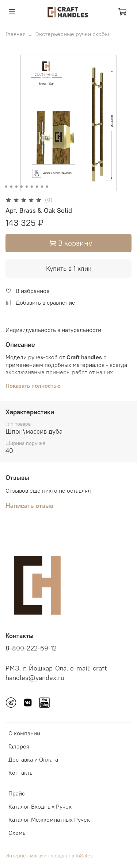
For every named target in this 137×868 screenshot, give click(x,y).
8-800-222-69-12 (31, 648)
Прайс (17, 793)
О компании (24, 733)
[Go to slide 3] (16, 187)
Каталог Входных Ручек (40, 806)
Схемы (18, 833)
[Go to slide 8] (42, 187)
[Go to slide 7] (37, 187)
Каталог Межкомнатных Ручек (49, 820)
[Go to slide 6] (31, 187)
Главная (16, 34)
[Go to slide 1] (6, 187)
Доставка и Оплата (33, 759)
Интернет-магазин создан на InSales (49, 856)
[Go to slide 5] (26, 187)
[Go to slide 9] (47, 187)
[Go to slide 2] (11, 187)
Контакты (21, 773)
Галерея (19, 746)
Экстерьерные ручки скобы (72, 34)
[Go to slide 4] (21, 187)
